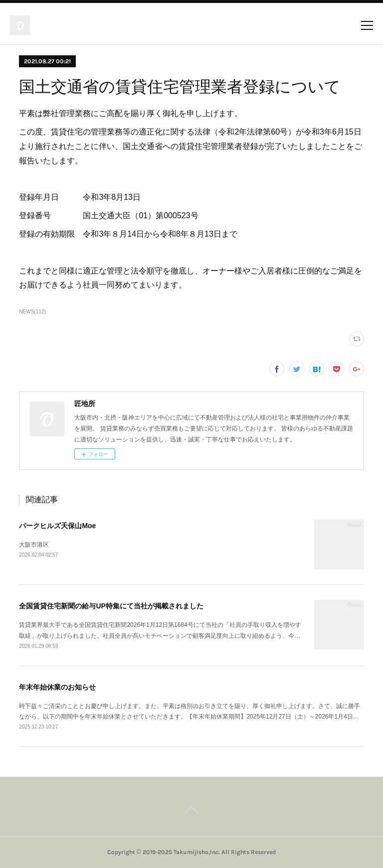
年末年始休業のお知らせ (57, 687)
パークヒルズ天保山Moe (57, 526)
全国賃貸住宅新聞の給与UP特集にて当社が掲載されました (111, 606)
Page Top (191, 812)
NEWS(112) (32, 312)
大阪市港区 (34, 545)
